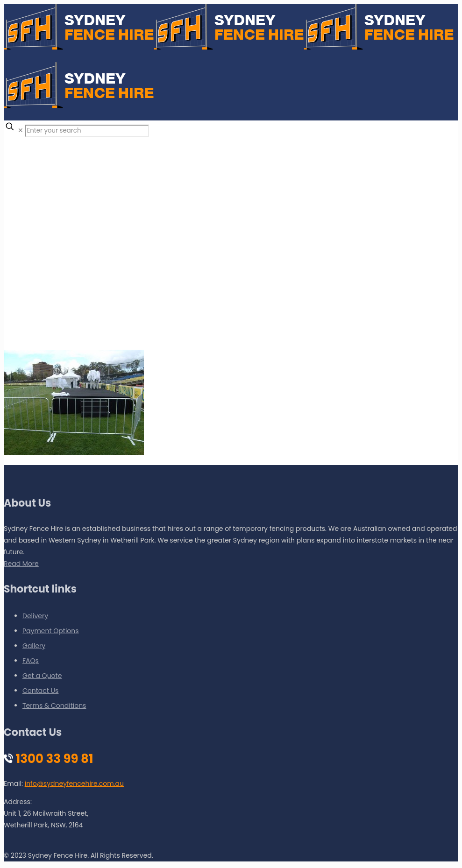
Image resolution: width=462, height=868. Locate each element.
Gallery (34, 646)
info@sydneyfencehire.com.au (74, 783)
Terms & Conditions (54, 706)
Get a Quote (42, 676)
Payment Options (51, 631)
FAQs (31, 661)
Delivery (35, 616)
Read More (21, 564)
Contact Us (40, 691)
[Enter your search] (87, 131)
